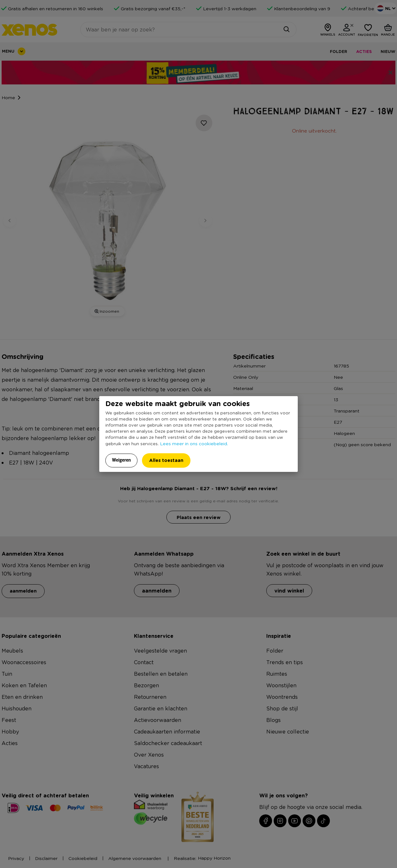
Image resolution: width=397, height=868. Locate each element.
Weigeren (122, 460)
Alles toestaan (166, 460)
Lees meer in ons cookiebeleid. (194, 443)
